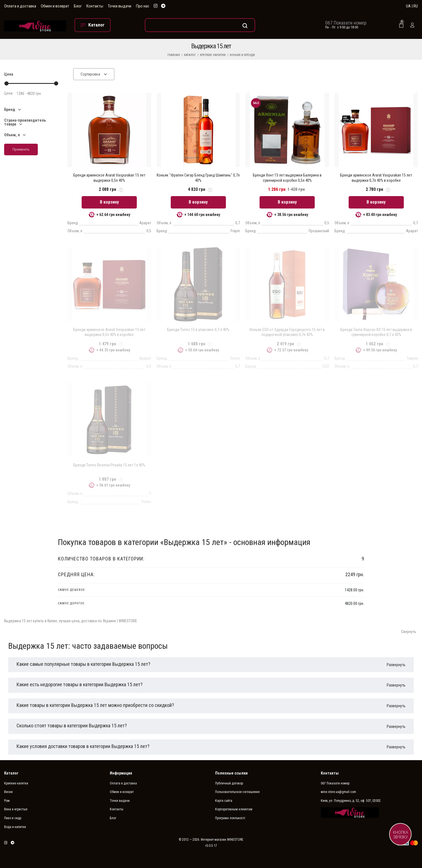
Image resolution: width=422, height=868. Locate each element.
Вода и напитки (15, 827)
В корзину (109, 202)
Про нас (143, 6)
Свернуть (409, 632)
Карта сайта (224, 801)
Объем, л (12, 135)
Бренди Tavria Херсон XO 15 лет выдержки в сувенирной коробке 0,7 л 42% (376, 332)
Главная (174, 55)
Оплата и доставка (20, 6)
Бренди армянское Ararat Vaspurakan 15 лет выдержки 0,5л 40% (109, 178)
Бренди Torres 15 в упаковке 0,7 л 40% (198, 330)
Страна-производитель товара (25, 122)
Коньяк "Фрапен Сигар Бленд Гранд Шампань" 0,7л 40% (198, 178)
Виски (8, 792)
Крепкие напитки (213, 55)
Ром (7, 801)
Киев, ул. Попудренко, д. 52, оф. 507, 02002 (351, 801)
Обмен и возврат (55, 6)
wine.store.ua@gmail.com (338, 792)
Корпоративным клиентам (234, 809)
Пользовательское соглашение (237, 792)
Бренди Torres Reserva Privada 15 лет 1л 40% (109, 465)
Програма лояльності (230, 818)
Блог (78, 6)
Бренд (10, 109)
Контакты (95, 6)
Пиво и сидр (13, 818)
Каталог (190, 55)
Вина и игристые (16, 809)
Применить (21, 149)
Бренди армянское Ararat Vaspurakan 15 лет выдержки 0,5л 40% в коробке (109, 332)
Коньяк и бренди (242, 55)
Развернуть (396, 665)
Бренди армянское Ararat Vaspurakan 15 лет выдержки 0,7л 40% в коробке (376, 178)
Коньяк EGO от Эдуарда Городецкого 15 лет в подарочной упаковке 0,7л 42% (287, 332)
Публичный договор (229, 783)
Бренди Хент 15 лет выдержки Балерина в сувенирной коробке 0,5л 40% (287, 178)
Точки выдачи (120, 6)
